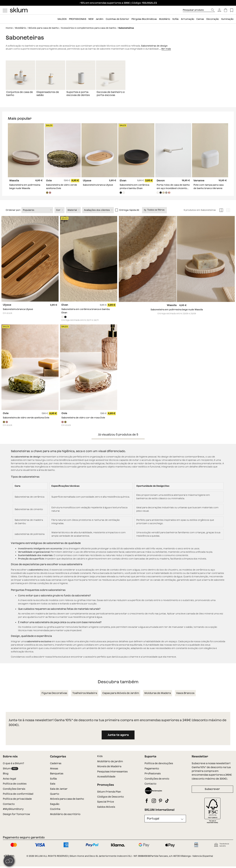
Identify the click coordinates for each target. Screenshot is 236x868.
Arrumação (188, 19)
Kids (100, 760)
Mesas (54, 772)
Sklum (11, 772)
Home (9, 28)
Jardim (100, 19)
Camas (200, 19)
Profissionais (78, 19)
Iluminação (227, 19)
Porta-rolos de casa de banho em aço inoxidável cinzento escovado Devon (173, 188)
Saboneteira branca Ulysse (98, 185)
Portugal (153, 822)
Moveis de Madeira (109, 770)
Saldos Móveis (106, 811)
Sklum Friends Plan (109, 796)
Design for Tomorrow (16, 818)
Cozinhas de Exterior (117, 19)
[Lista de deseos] (232, 10)
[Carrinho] (226, 10)
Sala (53, 788)
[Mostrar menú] (5, 10)
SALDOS (62, 19)
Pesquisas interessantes (112, 775)
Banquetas (57, 777)
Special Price (106, 806)
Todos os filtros (154, 214)
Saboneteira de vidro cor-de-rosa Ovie (83, 422)
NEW (91, 19)
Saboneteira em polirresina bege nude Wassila (177, 313)
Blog (6, 777)
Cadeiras (56, 767)
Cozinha (55, 813)
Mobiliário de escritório (65, 818)
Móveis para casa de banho (44, 28)
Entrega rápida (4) (129, 214)
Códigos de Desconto (110, 801)
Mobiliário (165, 19)
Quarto (55, 798)
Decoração (213, 19)
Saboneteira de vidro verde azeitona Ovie (26, 422)
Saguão (55, 808)
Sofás (176, 19)
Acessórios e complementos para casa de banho (89, 28)
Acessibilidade (106, 780)
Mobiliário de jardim (110, 765)
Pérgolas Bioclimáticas (144, 19)
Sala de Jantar (59, 793)
